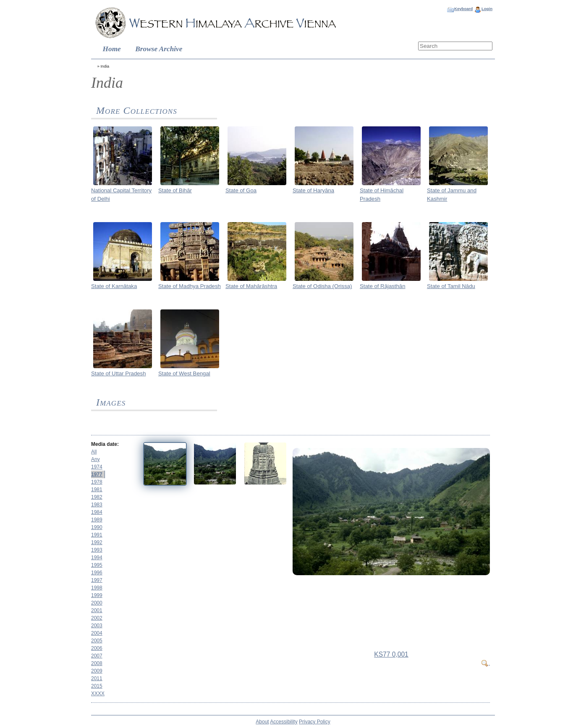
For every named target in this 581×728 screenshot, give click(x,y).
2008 (97, 663)
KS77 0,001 (391, 654)
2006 (97, 648)
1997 (97, 580)
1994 (97, 558)
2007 (97, 656)
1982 (97, 497)
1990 (97, 527)
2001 (97, 610)
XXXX (98, 694)
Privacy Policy (315, 722)
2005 (97, 641)
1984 (97, 512)
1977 (97, 474)
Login (487, 9)
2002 (97, 618)
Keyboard (463, 9)
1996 (97, 573)
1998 (97, 588)
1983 (97, 505)
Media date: (105, 444)
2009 (97, 671)
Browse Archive (159, 49)
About (262, 722)
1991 (97, 535)
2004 (97, 633)
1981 (97, 490)
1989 (97, 520)
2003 (97, 626)
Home (112, 49)
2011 (97, 678)
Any (96, 459)
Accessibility (284, 722)
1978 (97, 482)
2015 (97, 686)
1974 (97, 467)
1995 (97, 565)
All (94, 452)
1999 (97, 595)
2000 (97, 603)
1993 (97, 550)
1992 (97, 542)
